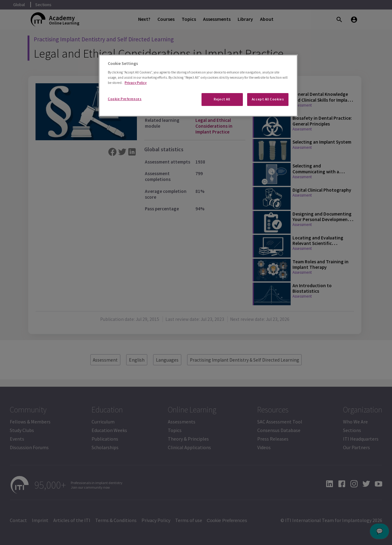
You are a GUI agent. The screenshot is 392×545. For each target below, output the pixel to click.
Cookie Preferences (125, 99)
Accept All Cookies (268, 99)
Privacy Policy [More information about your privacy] (136, 83)
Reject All (222, 99)
